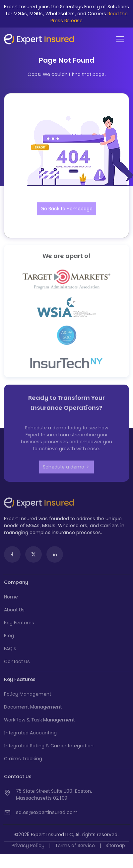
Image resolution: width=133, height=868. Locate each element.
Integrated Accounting (30, 734)
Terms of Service (75, 847)
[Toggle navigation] (120, 39)
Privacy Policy (28, 847)
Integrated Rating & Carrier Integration (49, 747)
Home (11, 598)
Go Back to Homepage (66, 209)
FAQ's (10, 650)
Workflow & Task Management (39, 721)
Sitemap (115, 847)
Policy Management (28, 696)
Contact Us (17, 663)
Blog (9, 637)
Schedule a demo (66, 468)
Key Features (19, 624)
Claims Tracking (23, 760)
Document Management (33, 709)
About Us (14, 611)
